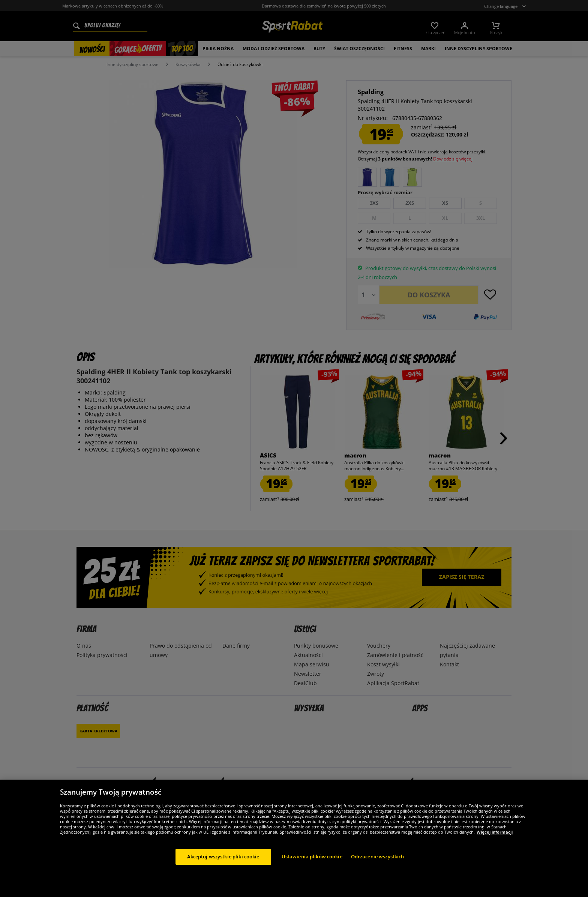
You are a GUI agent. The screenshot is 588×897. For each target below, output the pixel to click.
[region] (294, 838)
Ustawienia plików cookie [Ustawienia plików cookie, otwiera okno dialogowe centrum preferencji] (312, 856)
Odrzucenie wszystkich (378, 856)
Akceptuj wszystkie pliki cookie (223, 856)
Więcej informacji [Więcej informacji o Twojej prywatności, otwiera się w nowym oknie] (495, 832)
